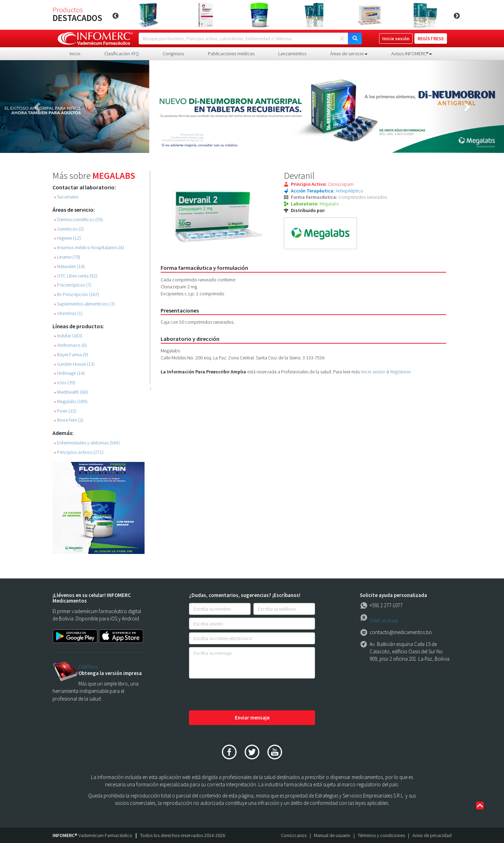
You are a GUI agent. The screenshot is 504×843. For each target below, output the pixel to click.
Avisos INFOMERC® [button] (412, 54)
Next (457, 16)
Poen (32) (65, 411)
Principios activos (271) (79, 452)
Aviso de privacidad (432, 835)
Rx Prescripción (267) (76, 294)
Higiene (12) (67, 238)
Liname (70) (67, 257)
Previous (115, 16)
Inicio (75, 54)
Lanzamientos (292, 54)
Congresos (173, 54)
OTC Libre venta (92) (76, 276)
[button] (38, 107)
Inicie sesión (373, 372)
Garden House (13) (74, 364)
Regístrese (400, 372)
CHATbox (88, 667)
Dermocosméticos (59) (78, 220)
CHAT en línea (384, 621)
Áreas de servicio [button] (349, 54)
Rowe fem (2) (69, 420)
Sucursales (66, 197)
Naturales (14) (69, 266)
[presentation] (242, 695)
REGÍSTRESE (431, 38)
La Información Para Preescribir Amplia (203, 372)
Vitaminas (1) (68, 313)
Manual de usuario (332, 835)
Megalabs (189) (71, 402)
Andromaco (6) (70, 345)
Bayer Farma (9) (71, 355)
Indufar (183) (68, 336)
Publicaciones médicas (231, 54)
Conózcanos (294, 835)
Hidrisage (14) (69, 373)
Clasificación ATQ (122, 54)
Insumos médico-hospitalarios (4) (89, 248)
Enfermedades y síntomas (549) (87, 443)
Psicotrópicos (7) (73, 285)
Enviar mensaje (252, 718)
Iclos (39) (65, 383)
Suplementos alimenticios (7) (84, 304)
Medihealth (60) (71, 392)
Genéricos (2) (69, 229)
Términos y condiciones (381, 835)
